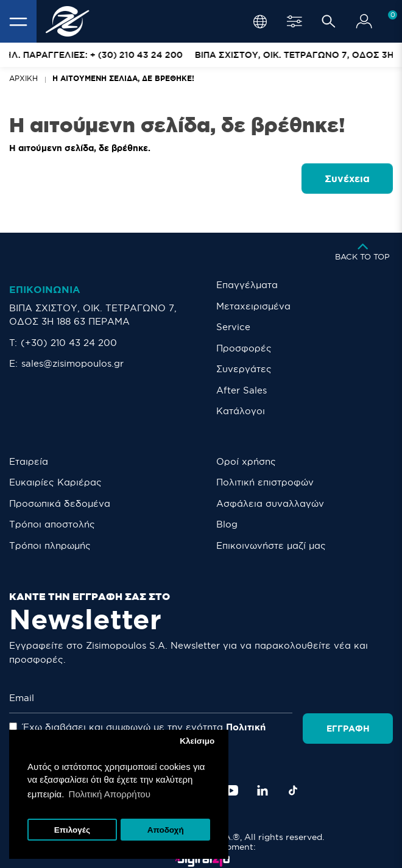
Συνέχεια (347, 178)
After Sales (242, 390)
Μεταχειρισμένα (253, 306)
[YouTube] (231, 776)
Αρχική (23, 78)
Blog (227, 524)
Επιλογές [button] (72, 830)
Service (233, 327)
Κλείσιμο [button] (197, 741)
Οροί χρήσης (246, 461)
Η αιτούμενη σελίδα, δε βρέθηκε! (123, 78)
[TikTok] (293, 776)
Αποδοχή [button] (166, 830)
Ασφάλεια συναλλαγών (270, 503)
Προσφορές (244, 348)
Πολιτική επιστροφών (265, 482)
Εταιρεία (29, 461)
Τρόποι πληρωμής (50, 545)
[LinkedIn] (263, 776)
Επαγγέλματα (247, 285)
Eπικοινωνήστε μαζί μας (271, 545)
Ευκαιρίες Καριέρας (55, 482)
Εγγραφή (349, 698)
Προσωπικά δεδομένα (60, 503)
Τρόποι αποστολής (52, 524)
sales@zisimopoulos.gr (72, 363)
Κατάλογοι (241, 411)
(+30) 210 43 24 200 (69, 343)
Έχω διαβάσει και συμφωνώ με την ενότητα (165, 727)
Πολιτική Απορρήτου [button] (110, 794)
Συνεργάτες (244, 369)
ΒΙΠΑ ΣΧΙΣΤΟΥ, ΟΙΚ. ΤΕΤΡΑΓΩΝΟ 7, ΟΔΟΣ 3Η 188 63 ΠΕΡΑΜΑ (93, 315)
